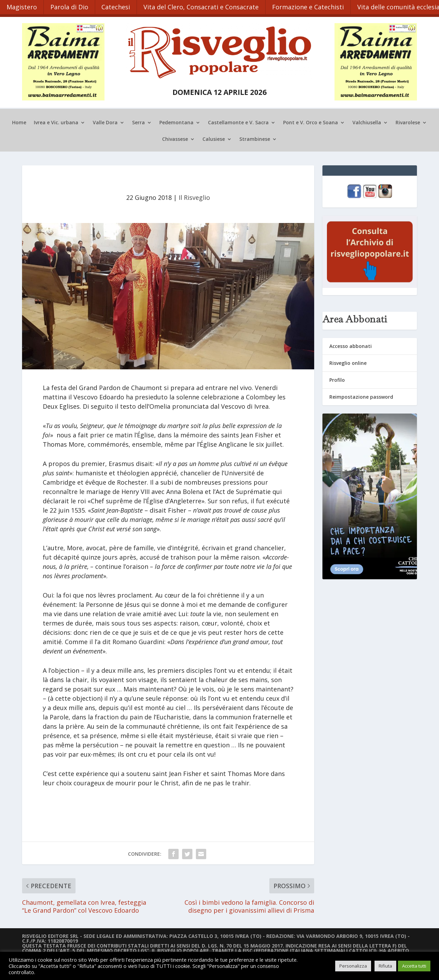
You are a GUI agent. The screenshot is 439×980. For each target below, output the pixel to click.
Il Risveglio (194, 196)
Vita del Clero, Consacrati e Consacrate (204, 6)
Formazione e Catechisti (311, 6)
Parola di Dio (70, 6)
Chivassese (175, 138)
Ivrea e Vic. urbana (56, 122)
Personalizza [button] (353, 966)
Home (19, 122)
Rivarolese (408, 122)
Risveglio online (348, 361)
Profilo (337, 379)
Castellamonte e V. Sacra (238, 122)
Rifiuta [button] (385, 966)
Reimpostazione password (361, 395)
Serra (138, 122)
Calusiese (214, 138)
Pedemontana (176, 122)
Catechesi (118, 6)
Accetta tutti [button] (414, 966)
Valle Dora (105, 122)
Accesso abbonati (351, 344)
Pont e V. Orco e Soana (311, 122)
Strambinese (255, 138)
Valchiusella (367, 122)
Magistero (22, 6)
